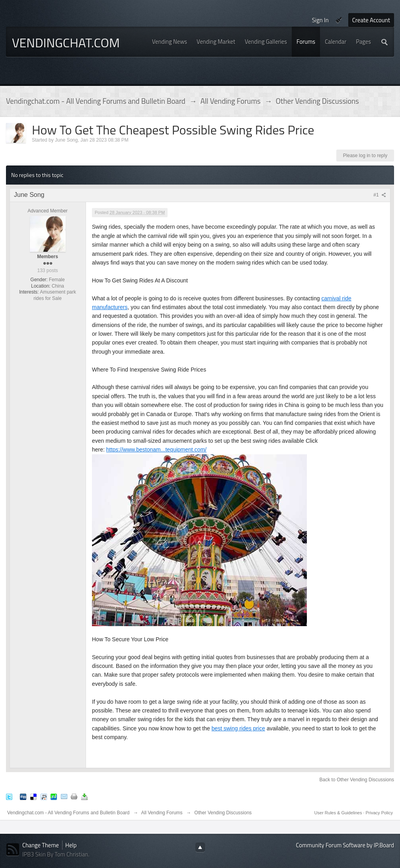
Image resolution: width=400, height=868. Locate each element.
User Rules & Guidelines (339, 813)
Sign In (320, 20)
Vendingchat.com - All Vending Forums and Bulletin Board (68, 813)
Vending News (170, 42)
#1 (380, 195)
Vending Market (216, 42)
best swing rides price (238, 728)
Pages (363, 42)
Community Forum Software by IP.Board (345, 845)
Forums (306, 42)
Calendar (336, 42)
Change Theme (41, 845)
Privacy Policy (379, 813)
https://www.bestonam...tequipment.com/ (156, 450)
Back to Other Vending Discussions (357, 780)
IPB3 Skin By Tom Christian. (56, 854)
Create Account (371, 20)
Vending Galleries (266, 42)
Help (71, 845)
